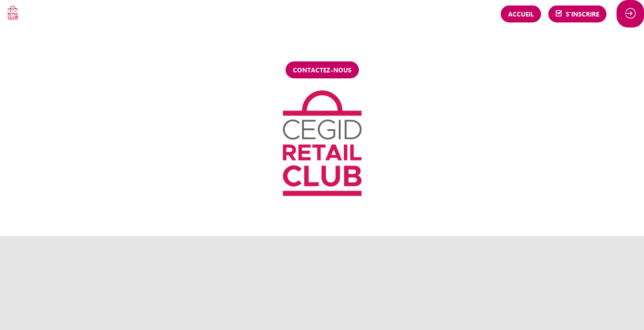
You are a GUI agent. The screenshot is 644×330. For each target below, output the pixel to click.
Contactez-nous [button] (322, 70)
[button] (521, 14)
